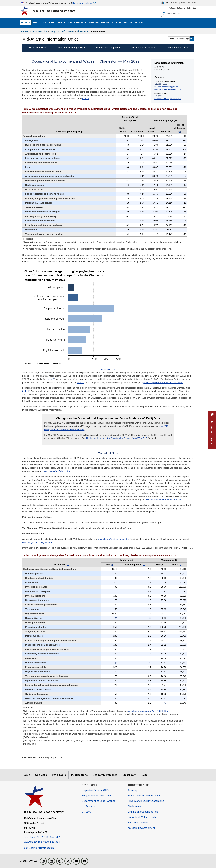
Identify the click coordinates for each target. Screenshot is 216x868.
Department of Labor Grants (98, 801)
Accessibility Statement (141, 828)
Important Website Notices (144, 817)
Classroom (129, 775)
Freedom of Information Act (144, 795)
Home (26, 775)
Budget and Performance (96, 795)
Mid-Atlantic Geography (71, 48)
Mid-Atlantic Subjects (107, 48)
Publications (79, 775)
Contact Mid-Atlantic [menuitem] (177, 48)
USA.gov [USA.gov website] (86, 812)
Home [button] (25, 23)
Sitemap (132, 790)
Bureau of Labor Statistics (34, 31)
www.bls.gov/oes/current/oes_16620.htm (163, 382)
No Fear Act (88, 806)
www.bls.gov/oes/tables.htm (56, 471)
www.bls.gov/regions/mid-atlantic (168, 89)
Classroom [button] (123, 23)
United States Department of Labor (179, 3)
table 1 (80, 382)
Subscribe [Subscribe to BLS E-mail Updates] (191, 8)
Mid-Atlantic (83, 31)
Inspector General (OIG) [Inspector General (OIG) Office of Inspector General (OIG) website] (96, 790)
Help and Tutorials (138, 822)
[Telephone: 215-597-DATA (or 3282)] (50, 837)
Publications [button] (76, 23)
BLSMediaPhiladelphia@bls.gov (168, 99)
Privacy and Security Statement (146, 801)
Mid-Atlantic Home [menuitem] (38, 48)
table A (86, 98)
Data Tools (59, 775)
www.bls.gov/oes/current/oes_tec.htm (163, 500)
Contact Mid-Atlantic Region (39, 848)
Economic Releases (105, 775)
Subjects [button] (39, 23)
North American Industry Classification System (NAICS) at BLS (117, 438)
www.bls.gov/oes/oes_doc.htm (37, 542)
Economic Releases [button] (100, 23)
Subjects (41, 775)
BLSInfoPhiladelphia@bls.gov (167, 87)
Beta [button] (138, 23)
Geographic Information (62, 31)
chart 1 (51, 379)
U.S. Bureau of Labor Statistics (53, 11)
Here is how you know (82, 3)
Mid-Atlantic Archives (143, 48)
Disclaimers (134, 806)
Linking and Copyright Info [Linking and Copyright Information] (143, 812)
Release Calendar (177, 8)
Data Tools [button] (56, 23)
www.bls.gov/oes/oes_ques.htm (113, 539)
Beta (145, 775)
